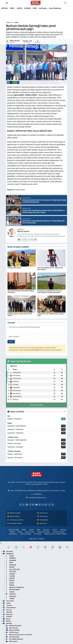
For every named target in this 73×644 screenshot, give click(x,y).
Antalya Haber (12, 534)
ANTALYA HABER (13, 530)
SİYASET (11, 574)
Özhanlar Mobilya (61, 534)
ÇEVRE (10, 583)
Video (7, 603)
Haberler (9, 22)
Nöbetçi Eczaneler (14, 513)
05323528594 (38, 494)
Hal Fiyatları (43, 8)
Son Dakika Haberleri (15, 523)
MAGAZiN (45, 530)
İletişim (7, 621)
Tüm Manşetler (43, 520)
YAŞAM (16, 22)
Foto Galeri (8, 601)
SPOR (35, 8)
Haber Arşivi (42, 523)
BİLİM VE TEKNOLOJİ (15, 587)
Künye (7, 619)
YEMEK (10, 599)
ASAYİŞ (19, 8)
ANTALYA (5, 8)
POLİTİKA (11, 572)
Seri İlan (7, 610)
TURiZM (11, 532)
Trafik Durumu (42, 516)
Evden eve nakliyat (25, 534)
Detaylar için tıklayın (36, 405)
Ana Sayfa (8, 551)
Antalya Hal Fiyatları (58, 532)
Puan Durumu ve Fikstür (15, 520)
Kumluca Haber (29, 532)
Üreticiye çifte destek (14, 268)
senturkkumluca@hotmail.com (38, 498)
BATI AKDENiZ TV (36, 350)
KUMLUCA (11, 596)
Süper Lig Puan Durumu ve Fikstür (19, 635)
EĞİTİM (10, 578)
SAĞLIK (54, 530)
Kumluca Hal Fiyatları (42, 532)
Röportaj (8, 612)
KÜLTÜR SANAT (13, 590)
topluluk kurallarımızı (24, 348)
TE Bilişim (41, 539)
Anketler (8, 617)
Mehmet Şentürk (23, 231)
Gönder (11, 342)
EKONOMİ (62, 530)
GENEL (12, 8)
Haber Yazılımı (33, 539)
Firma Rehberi (9, 608)
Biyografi (8, 614)
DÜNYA (19, 532)
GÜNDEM (27, 8)
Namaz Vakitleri (13, 516)
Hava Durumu (42, 513)
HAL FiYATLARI (13, 569)
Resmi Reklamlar (55, 8)
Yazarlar (7, 605)
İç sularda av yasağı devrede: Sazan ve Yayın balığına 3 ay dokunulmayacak (50, 292)
